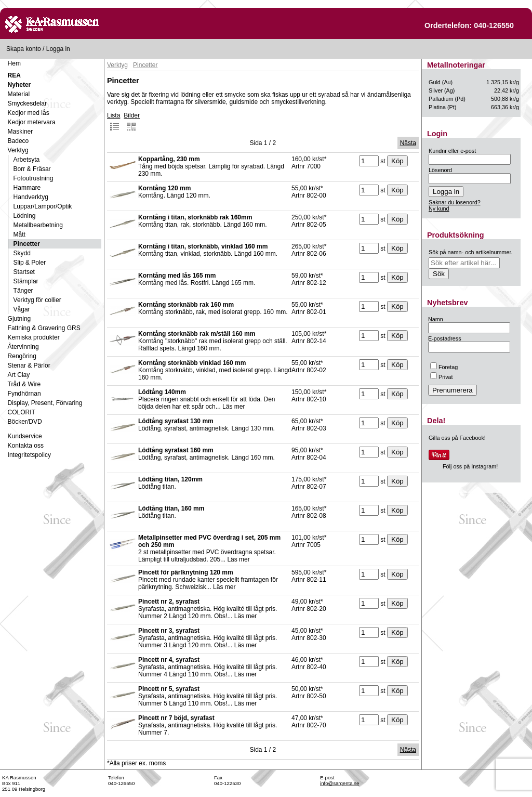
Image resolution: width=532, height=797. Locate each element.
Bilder (132, 122)
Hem (14, 63)
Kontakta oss (26, 446)
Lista (114, 122)
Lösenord (440, 170)
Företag (444, 367)
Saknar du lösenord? (455, 202)
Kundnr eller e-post (452, 151)
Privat (442, 377)
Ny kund (439, 208)
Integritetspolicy (29, 455)
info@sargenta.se (340, 783)
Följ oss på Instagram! (470, 466)
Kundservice (25, 436)
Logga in (58, 49)
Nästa (408, 143)
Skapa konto (24, 49)
